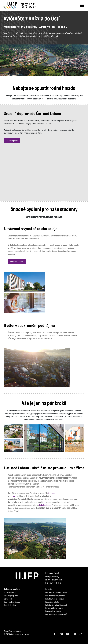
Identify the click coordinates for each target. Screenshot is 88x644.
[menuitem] (52, 577)
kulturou (52, 493)
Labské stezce (45, 505)
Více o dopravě (12, 140)
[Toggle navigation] (82, 5)
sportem (13, 496)
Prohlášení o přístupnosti (14, 631)
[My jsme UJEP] (20, 5)
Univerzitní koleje (17, 261)
